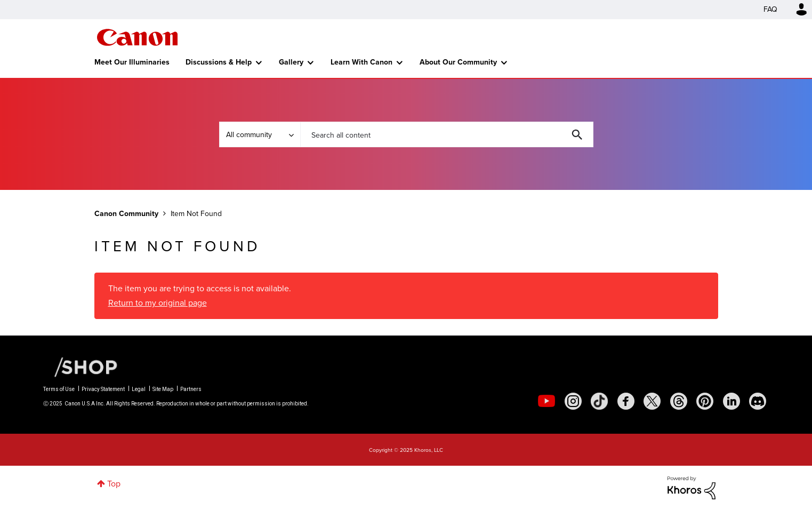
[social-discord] (758, 401)
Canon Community (137, 37)
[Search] (447, 134)
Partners (191, 389)
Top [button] (114, 484)
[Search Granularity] (260, 134)
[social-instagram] (573, 401)
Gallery (291, 62)
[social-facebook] (626, 401)
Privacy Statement (103, 389)
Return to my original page (158, 303)
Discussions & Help (219, 62)
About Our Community (458, 62)
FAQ (770, 9)
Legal (139, 389)
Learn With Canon (361, 62)
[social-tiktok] (599, 401)
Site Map (163, 389)
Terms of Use (59, 389)
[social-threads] (679, 401)
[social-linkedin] (731, 401)
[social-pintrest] (705, 401)
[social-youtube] (546, 401)
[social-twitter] (652, 401)
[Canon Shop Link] (81, 366)
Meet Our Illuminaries (132, 62)
